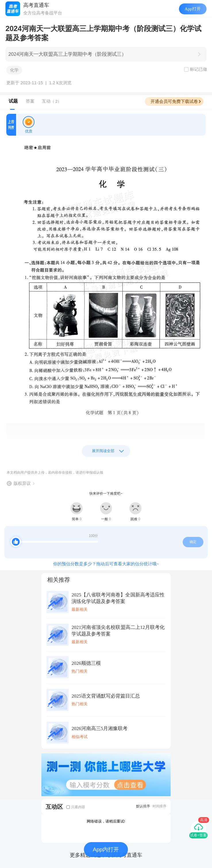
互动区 (54, 807)
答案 (30, 101)
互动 (52, 101)
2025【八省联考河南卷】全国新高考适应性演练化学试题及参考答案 (118, 598)
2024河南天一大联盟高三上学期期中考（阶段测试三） (67, 54)
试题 (13, 101)
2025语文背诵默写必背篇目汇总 (106, 696)
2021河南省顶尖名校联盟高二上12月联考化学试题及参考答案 (118, 631)
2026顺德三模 (86, 663)
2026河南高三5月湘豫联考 (100, 728)
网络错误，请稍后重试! (106, 821)
